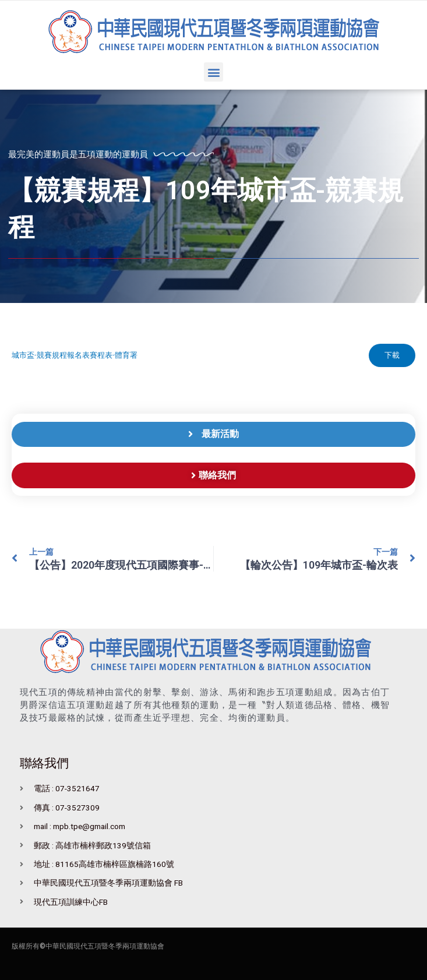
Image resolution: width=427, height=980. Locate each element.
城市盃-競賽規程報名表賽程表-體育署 (75, 356)
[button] (213, 72)
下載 (391, 355)
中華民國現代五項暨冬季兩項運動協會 (105, 947)
